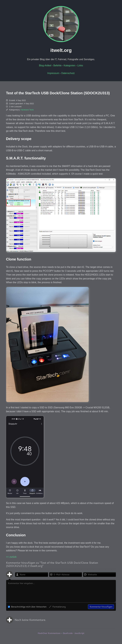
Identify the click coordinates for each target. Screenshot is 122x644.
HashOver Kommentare (49, 633)
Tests (32, 110)
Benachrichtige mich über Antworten (27, 607)
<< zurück (11, 557)
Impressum (53, 73)
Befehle (57, 65)
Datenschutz (68, 73)
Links (80, 65)
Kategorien (69, 65)
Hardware (25, 110)
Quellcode (68, 633)
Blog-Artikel (45, 65)
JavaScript (79, 633)
